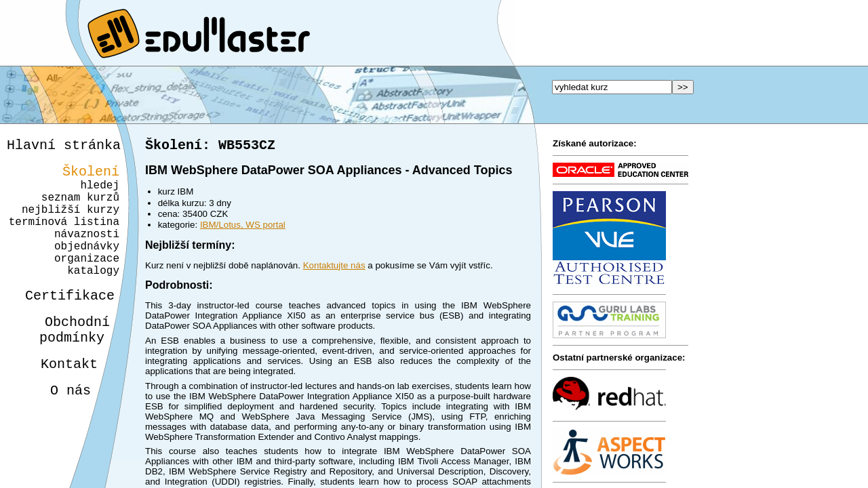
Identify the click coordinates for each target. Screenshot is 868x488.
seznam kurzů (80, 207)
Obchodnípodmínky (67, 363)
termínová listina (64, 237)
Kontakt (58, 401)
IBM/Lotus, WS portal (243, 227)
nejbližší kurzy (71, 222)
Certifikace (62, 324)
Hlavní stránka (64, 147)
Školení (91, 176)
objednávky (87, 267)
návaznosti (87, 252)
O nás (58, 430)
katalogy (88, 297)
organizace (85, 282)
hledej (100, 192)
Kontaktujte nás (334, 268)
